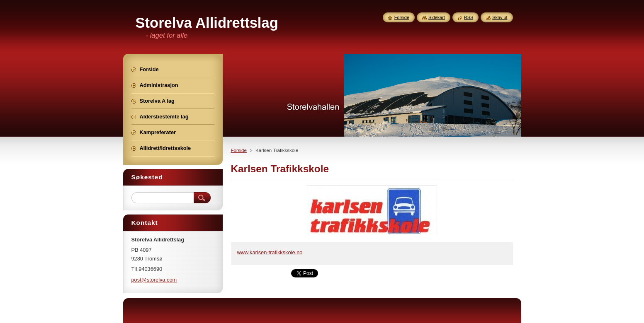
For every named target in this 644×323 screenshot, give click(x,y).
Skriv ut (500, 17)
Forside (239, 150)
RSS (469, 17)
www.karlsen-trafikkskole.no (270, 252)
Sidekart (437, 17)
